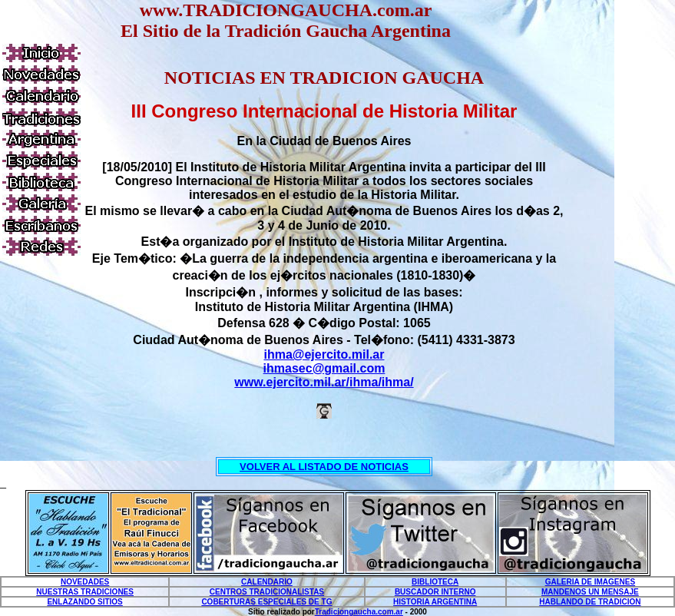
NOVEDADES (85, 582)
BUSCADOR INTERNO (435, 592)
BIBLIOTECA (435, 582)
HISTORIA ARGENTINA (435, 602)
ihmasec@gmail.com (324, 368)
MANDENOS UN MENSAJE (590, 592)
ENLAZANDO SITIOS (84, 602)
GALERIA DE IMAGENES (590, 582)
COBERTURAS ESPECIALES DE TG (266, 602)
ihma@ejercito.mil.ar (324, 354)
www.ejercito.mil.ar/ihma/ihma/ (324, 382)
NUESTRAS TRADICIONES (85, 592)
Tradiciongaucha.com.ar (359, 612)
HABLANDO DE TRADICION (590, 602)
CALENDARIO (267, 582)
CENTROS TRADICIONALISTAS (267, 592)
